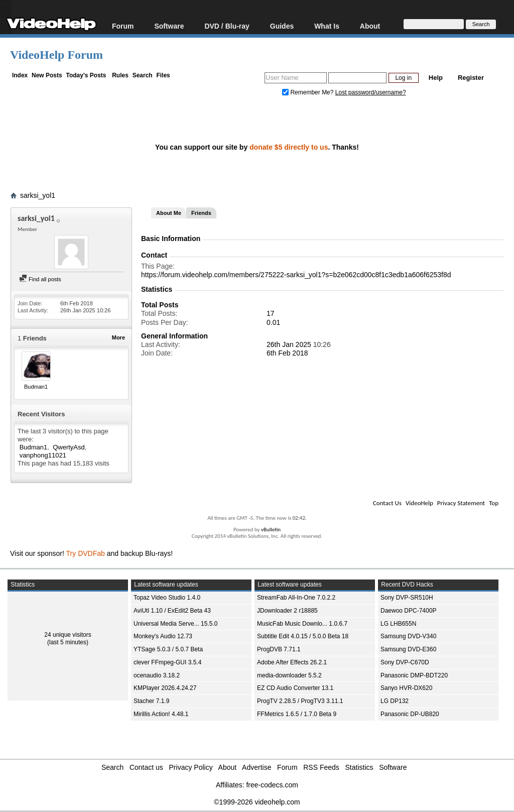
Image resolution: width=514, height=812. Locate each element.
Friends (201, 213)
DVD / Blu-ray (227, 26)
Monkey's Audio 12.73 (163, 636)
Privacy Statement (461, 503)
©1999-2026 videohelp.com (257, 802)
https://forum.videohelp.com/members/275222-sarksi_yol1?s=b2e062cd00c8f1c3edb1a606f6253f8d (296, 275)
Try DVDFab (86, 553)
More (118, 337)
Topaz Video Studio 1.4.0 (167, 598)
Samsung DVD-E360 (408, 649)
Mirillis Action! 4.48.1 (161, 714)
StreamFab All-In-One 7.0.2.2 (296, 598)
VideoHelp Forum (56, 55)
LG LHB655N (398, 624)
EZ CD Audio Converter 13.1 (295, 688)
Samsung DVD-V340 (408, 636)
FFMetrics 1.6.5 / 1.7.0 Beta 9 (297, 714)
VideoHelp (419, 503)
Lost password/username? (371, 92)
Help (436, 78)
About (370, 26)
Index (20, 75)
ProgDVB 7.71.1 (279, 649)
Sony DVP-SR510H (407, 598)
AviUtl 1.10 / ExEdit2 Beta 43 (172, 611)
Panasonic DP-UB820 (410, 714)
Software (169, 26)
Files (163, 75)
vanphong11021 (43, 455)
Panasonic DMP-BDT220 (414, 675)
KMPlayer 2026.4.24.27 (165, 688)
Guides (282, 26)
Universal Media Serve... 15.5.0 (175, 624)
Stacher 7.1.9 (151, 701)
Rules (120, 75)
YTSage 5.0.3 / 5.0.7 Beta (168, 649)
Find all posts (40, 279)
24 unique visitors (68, 635)
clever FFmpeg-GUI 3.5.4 (167, 662)
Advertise (256, 767)
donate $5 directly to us (289, 147)
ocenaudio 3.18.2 (157, 675)
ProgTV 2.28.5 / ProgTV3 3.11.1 (300, 701)
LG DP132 (395, 701)
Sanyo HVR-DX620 (406, 688)
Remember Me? (309, 92)
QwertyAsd (69, 447)
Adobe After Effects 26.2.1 (292, 662)
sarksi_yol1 (38, 195)
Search (143, 75)
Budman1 (36, 387)
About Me (169, 213)
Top (494, 503)
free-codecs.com (272, 785)
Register (471, 78)
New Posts (47, 75)
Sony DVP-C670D (405, 662)
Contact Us (387, 503)
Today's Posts (86, 75)
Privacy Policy (191, 767)
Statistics (359, 767)
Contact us (146, 767)
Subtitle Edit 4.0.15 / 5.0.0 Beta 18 (303, 636)
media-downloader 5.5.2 (289, 675)
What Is (327, 26)
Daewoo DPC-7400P (408, 611)
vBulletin (271, 530)
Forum (123, 26)
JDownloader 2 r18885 (287, 611)
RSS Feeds (321, 767)
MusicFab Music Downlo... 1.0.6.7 (302, 624)
